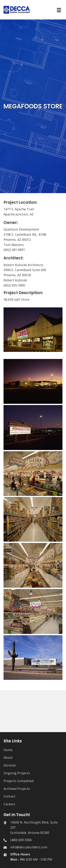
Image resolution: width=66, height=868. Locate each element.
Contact (10, 796)
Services (10, 765)
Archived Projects (17, 789)
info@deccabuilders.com (29, 847)
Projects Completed (19, 781)
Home (8, 750)
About (8, 757)
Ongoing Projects (17, 773)
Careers (9, 804)
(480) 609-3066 (21, 840)
